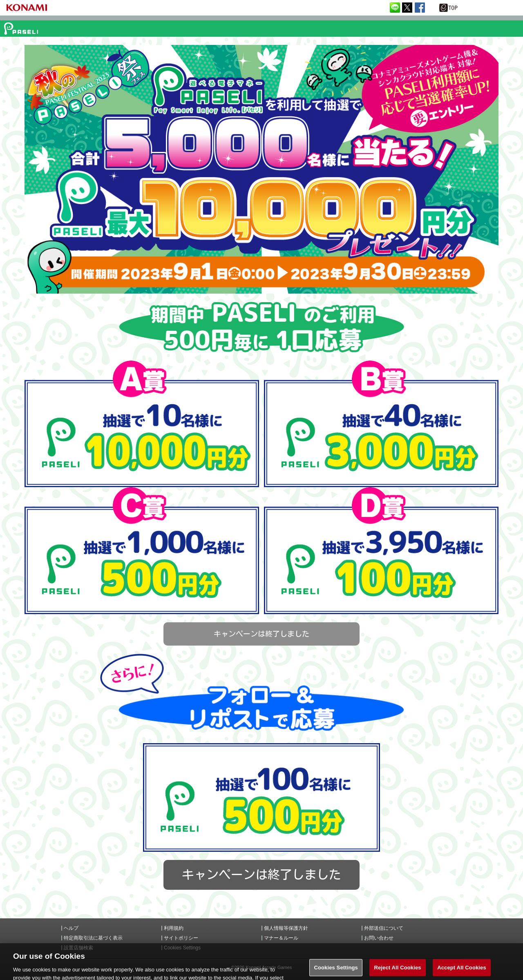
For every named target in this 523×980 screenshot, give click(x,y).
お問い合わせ (379, 938)
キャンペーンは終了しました (261, 634)
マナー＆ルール (281, 938)
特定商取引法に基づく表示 (93, 938)
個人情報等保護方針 (286, 928)
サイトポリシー (181, 938)
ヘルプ (71, 928)
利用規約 (174, 928)
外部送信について (384, 928)
